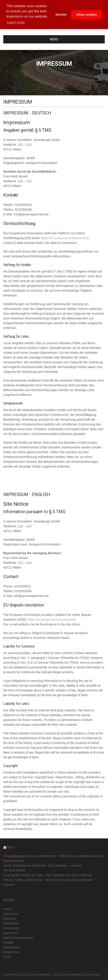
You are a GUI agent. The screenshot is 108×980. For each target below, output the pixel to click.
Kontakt (8, 942)
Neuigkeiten (11, 947)
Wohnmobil (11, 923)
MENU (32, 39)
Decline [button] (61, 15)
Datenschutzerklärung (18, 938)
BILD (10, 847)
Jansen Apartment (39, 975)
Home (7, 909)
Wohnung (10, 919)
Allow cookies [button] (86, 15)
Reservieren (11, 928)
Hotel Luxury (62, 975)
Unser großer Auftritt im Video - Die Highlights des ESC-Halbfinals (48, 875)
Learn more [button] (16, 22)
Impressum (11, 914)
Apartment (10, 933)
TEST (7, 957)
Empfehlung (11, 952)
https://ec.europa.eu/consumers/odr (65, 238)
